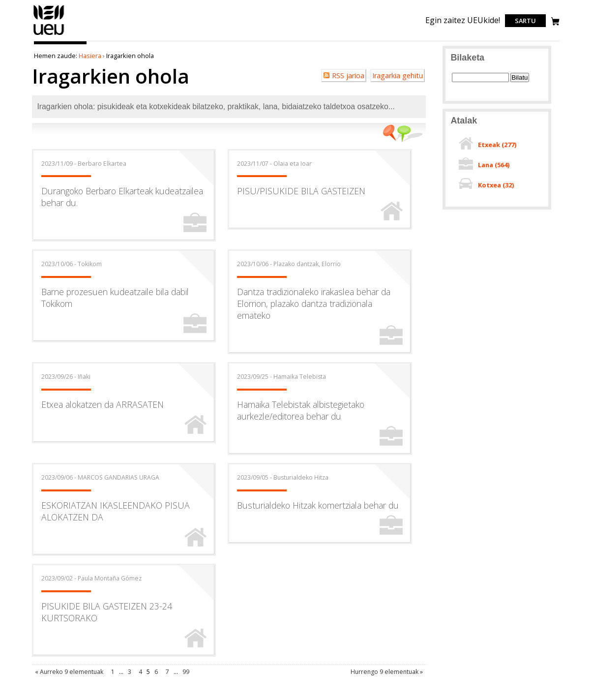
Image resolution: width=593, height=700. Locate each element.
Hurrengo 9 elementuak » (387, 672)
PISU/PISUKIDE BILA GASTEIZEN (301, 191)
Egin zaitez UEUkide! (463, 20)
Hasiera (90, 56)
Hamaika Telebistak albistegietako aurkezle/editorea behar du (301, 410)
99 (186, 672)
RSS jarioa (348, 76)
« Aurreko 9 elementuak (69, 672)
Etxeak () (497, 145)
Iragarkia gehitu (398, 76)
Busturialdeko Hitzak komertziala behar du (318, 505)
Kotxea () (496, 185)
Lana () (494, 165)
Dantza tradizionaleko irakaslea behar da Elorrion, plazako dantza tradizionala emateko (314, 304)
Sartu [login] (525, 21)
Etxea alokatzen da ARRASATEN (103, 404)
